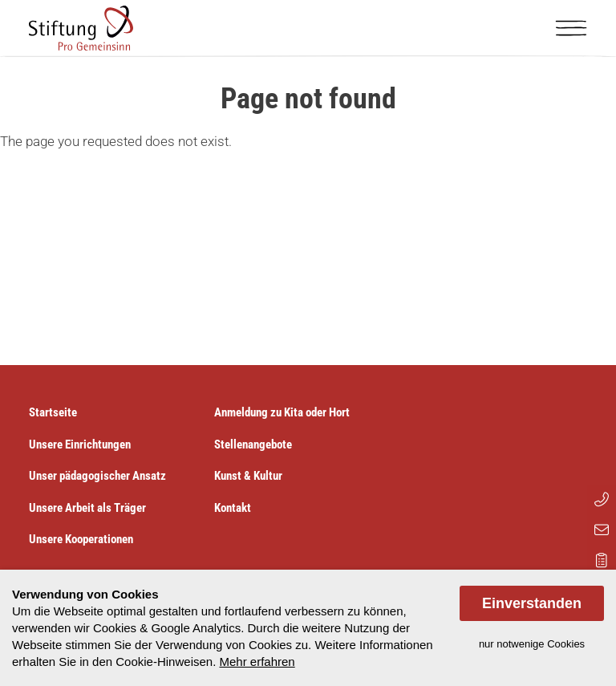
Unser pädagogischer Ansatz (97, 476)
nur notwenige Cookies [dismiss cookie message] (532, 644)
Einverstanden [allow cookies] (532, 603)
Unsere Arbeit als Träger (87, 508)
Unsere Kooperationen (81, 539)
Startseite (53, 412)
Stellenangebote (253, 444)
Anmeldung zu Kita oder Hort (282, 412)
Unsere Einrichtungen (80, 444)
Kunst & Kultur (248, 476)
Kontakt (233, 508)
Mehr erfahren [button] (257, 662)
